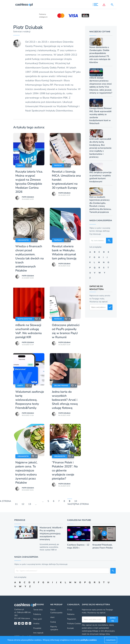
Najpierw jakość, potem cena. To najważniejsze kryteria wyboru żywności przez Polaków (26, 473)
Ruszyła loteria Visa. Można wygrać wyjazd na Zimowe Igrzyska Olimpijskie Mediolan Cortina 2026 (29, 182)
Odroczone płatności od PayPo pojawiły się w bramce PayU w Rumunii (66, 331)
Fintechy (58, 165)
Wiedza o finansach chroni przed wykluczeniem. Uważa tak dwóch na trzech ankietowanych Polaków (30, 258)
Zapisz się (113, 619)
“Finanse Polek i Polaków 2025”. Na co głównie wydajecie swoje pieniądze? (65, 471)
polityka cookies (89, 640)
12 (23, 504)
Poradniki (37, 628)
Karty (20, 165)
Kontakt (70, 628)
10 (76, 501)
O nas (70, 610)
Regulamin (72, 619)
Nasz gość (38, 619)
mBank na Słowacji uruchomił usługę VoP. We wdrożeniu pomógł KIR (29, 331)
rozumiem (111, 640)
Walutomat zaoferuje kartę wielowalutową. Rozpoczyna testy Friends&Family (30, 400)
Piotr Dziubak (28, 197)
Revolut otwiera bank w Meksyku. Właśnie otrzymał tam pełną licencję (64, 252)
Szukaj (53, 622)
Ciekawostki (23, 240)
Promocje (20, 520)
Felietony (37, 614)
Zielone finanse (61, 386)
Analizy (36, 624)
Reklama (71, 614)
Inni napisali (38, 633)
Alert (52, 617)
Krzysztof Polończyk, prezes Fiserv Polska (103, 546)
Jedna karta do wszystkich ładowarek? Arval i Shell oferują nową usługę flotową (65, 400)
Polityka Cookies (74, 624)
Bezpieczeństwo (25, 319)
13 (30, 504)
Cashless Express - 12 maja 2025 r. (78, 546)
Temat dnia (38, 610)
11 (16, 504)
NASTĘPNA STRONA (78, 504)
